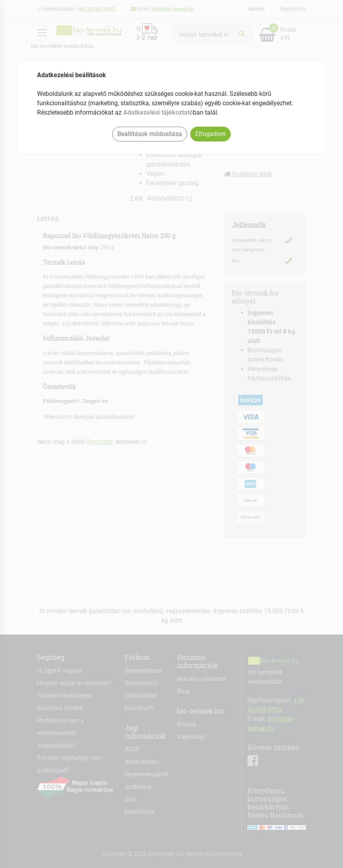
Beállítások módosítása (150, 134)
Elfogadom (210, 134)
